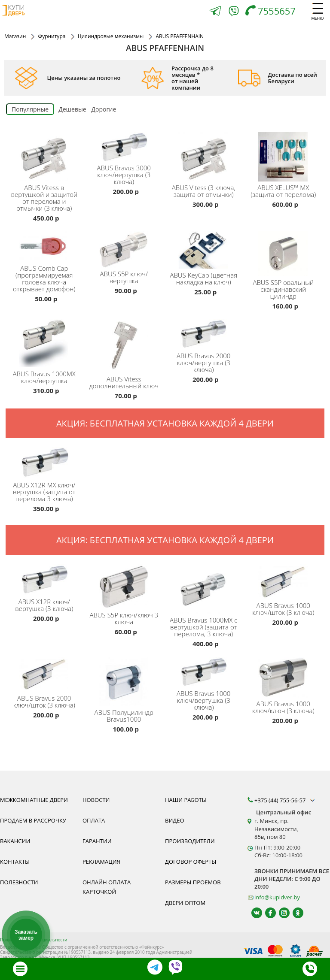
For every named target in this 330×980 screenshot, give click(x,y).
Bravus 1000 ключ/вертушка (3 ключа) (203, 700)
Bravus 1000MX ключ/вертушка (44, 377)
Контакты (15, 862)
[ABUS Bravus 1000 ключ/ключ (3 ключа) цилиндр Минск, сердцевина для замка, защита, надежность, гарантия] (285, 675)
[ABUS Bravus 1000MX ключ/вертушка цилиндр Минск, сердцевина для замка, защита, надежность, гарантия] (46, 342)
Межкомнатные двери (34, 800)
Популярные (30, 109)
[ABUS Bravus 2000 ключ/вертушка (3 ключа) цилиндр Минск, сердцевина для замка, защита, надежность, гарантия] (205, 333)
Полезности (19, 882)
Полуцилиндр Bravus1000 (124, 716)
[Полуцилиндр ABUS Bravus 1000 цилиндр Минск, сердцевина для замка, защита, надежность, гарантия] (125, 680)
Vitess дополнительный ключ (124, 382)
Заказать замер (26, 935)
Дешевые (72, 109)
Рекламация (101, 862)
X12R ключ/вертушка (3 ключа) (44, 605)
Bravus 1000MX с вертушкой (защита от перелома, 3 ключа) (203, 627)
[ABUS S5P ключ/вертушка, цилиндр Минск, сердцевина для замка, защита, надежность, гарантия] (125, 248)
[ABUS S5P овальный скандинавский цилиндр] (285, 252)
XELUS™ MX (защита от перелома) (283, 191)
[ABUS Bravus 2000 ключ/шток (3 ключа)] (46, 673)
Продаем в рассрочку (33, 820)
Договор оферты (191, 862)
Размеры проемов (193, 882)
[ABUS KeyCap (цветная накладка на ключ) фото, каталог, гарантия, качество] (205, 248)
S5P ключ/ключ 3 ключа (124, 618)
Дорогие (104, 109)
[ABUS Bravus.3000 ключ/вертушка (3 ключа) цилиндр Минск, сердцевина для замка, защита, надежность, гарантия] (125, 145)
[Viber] (234, 13)
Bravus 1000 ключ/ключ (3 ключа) (283, 707)
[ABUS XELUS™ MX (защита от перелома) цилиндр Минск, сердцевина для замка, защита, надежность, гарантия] (285, 155)
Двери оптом (185, 903)
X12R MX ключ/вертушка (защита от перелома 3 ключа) (44, 492)
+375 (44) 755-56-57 (285, 800)
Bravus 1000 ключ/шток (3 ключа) (283, 609)
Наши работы (186, 800)
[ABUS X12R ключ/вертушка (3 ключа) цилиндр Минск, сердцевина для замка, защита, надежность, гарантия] (46, 578)
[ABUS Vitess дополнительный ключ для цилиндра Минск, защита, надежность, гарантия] (125, 344)
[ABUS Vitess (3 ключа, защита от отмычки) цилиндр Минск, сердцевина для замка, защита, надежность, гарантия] (205, 155)
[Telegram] (215, 12)
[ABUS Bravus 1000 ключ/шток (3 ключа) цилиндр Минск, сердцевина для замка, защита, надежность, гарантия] (285, 580)
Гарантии (97, 841)
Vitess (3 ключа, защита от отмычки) (204, 191)
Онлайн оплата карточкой (107, 887)
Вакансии (15, 841)
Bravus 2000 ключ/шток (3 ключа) (44, 702)
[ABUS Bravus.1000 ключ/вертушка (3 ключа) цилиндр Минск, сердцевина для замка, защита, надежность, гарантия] (205, 670)
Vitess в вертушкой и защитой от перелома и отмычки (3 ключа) (44, 198)
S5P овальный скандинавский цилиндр (283, 289)
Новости (96, 800)
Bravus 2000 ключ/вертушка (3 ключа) (203, 363)
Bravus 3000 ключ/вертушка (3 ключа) (124, 175)
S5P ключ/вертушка (124, 277)
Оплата (94, 820)
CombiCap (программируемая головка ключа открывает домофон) (44, 278)
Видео (175, 820)
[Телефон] (273, 12)
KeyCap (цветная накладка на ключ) (203, 278)
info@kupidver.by (277, 897)
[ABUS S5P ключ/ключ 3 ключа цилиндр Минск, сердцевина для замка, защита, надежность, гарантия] (125, 585)
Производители (190, 841)
